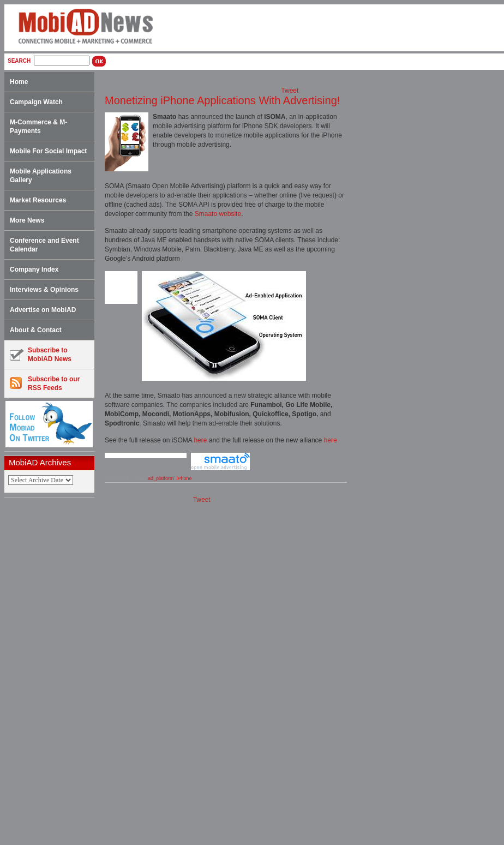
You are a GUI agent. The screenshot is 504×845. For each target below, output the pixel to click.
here (200, 440)
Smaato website (218, 214)
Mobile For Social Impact (48, 151)
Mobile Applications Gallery (41, 176)
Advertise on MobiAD (43, 310)
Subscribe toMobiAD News (41, 355)
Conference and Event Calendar (44, 245)
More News (27, 220)
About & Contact (36, 330)
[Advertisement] (53, 672)
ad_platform (161, 478)
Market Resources (38, 200)
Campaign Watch (36, 102)
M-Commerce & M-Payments (38, 127)
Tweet (290, 91)
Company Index (34, 269)
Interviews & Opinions (44, 290)
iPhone (184, 478)
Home (19, 82)
